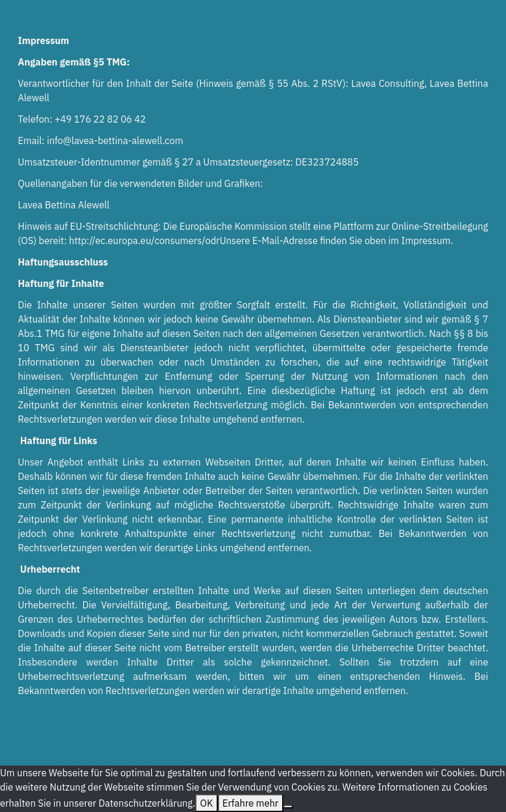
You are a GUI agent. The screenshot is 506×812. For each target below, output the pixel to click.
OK (206, 803)
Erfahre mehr (251, 803)
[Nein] (288, 807)
